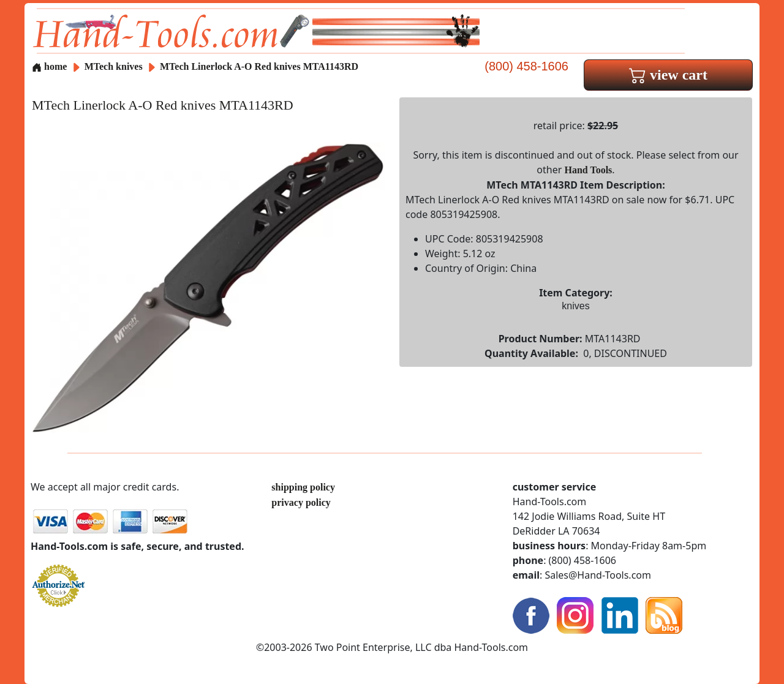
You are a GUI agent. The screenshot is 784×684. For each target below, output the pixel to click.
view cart (668, 75)
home (49, 66)
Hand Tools (589, 170)
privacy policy (301, 502)
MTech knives (114, 66)
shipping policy (303, 487)
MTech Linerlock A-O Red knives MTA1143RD (259, 66)
